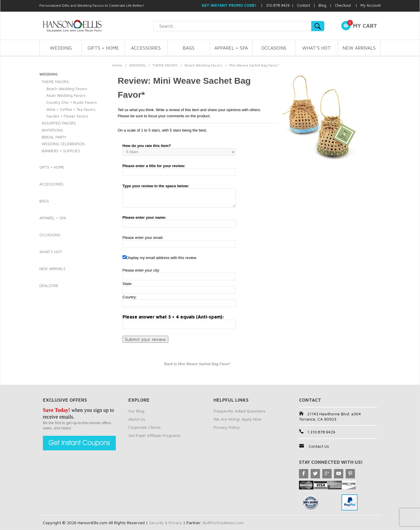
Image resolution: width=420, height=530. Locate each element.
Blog (322, 5)
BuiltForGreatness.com (225, 523)
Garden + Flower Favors (67, 116)
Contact (303, 5)
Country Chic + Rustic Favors (72, 102)
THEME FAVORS (165, 65)
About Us (137, 419)
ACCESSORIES (146, 48)
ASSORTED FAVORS (59, 123)
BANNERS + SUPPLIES (61, 151)
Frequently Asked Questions (239, 411)
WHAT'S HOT (316, 48)
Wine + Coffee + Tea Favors (71, 109)
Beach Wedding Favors (203, 65)
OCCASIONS (274, 48)
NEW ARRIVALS (359, 48)
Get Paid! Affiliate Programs (154, 435)
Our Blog (136, 411)
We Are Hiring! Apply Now (238, 419)
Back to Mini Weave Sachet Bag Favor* (197, 364)
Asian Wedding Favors (66, 95)
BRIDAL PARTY (54, 137)
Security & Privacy (166, 523)
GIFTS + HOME (103, 48)
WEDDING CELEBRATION (63, 144)
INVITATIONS (52, 130)
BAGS (189, 48)
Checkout (343, 5)
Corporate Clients (145, 427)
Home (117, 65)
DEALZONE (49, 286)
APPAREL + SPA (231, 48)
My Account (371, 5)
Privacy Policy (227, 427)
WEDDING (61, 48)
